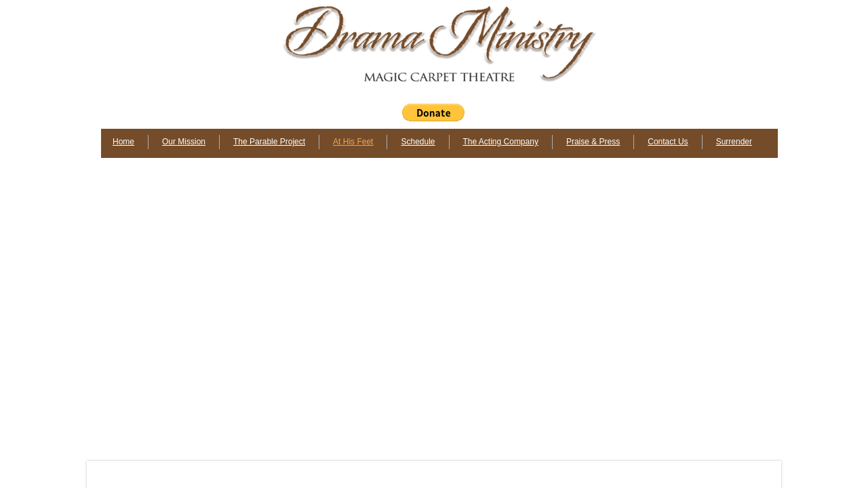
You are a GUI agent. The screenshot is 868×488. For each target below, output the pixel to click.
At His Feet (353, 142)
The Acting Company (501, 142)
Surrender (734, 142)
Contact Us (668, 142)
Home (123, 142)
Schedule (418, 142)
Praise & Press (593, 142)
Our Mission (184, 142)
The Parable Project (269, 142)
